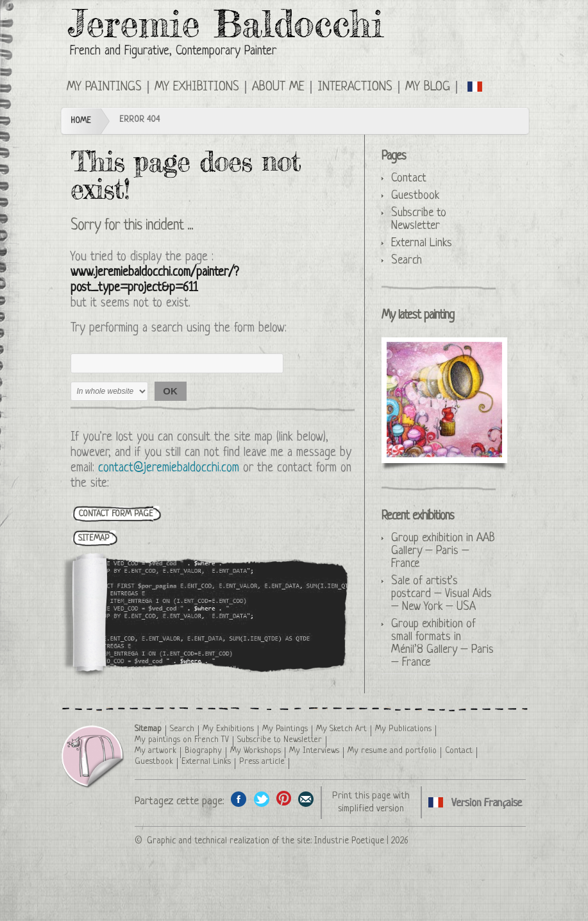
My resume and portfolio (392, 751)
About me (278, 87)
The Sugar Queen (444, 400)
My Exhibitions (197, 87)
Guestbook (415, 196)
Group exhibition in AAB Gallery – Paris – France (443, 551)
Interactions (355, 87)
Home (81, 121)
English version (475, 86)
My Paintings (104, 87)
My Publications (403, 729)
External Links (422, 243)
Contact (409, 178)
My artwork (155, 751)
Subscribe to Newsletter (419, 219)
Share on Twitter (261, 799)
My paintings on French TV (182, 740)
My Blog (428, 87)
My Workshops (256, 751)
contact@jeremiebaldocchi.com (169, 469)
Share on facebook (239, 799)
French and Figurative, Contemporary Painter (173, 52)
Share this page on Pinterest (284, 799)
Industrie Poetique (349, 841)
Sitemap (148, 729)
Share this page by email (306, 799)
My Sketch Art (341, 729)
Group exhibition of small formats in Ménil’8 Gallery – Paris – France (442, 643)
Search (407, 260)
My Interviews (314, 751)
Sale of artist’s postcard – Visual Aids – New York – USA (441, 594)
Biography (203, 751)
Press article (262, 762)
